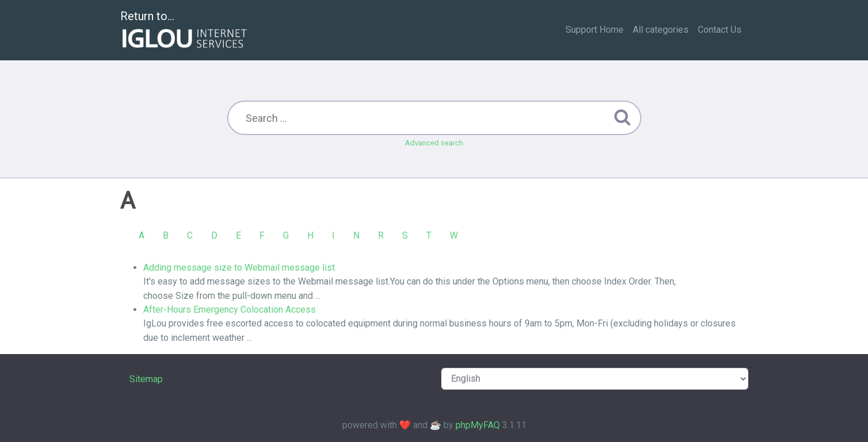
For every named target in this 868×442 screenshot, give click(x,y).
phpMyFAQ (478, 425)
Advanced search (434, 143)
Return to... (185, 31)
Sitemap (146, 379)
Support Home (594, 30)
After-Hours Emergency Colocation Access (230, 310)
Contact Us (720, 30)
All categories (661, 30)
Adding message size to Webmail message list (239, 268)
